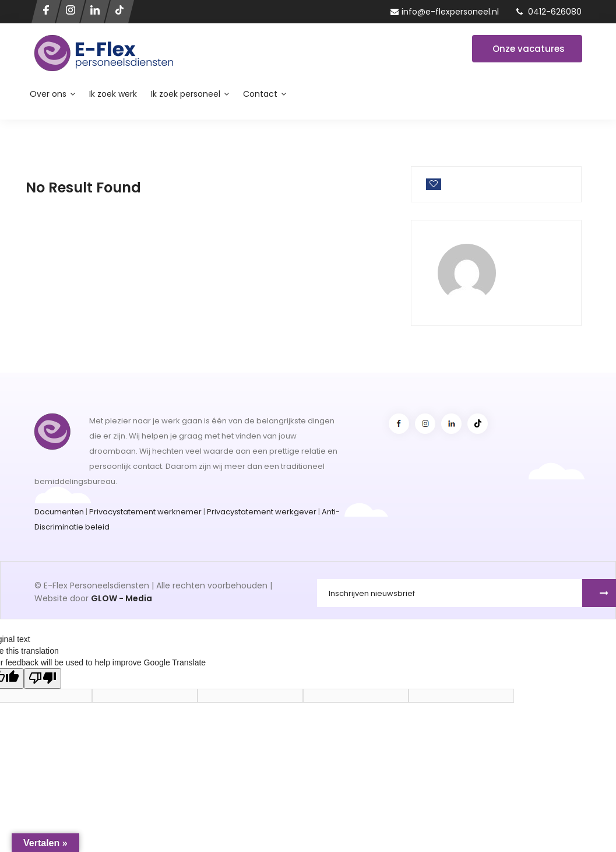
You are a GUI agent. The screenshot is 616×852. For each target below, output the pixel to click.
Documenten (59, 512)
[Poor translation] (43, 679)
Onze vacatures (529, 49)
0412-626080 (549, 12)
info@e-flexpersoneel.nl (445, 12)
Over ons (52, 94)
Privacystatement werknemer (145, 512)
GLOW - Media (122, 598)
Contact (265, 94)
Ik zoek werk (113, 94)
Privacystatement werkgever (262, 512)
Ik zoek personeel (190, 94)
